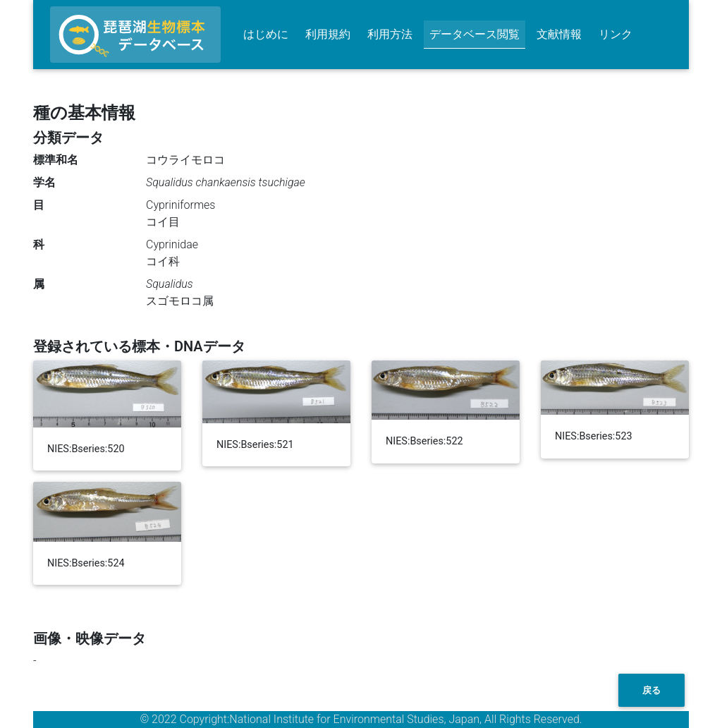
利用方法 (390, 34)
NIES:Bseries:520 (86, 449)
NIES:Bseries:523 (594, 436)
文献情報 (559, 34)
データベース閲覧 (475, 34)
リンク (616, 34)
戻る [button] (651, 690)
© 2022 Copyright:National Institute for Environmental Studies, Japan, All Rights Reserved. (361, 719)
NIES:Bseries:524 (86, 563)
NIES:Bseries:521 (255, 445)
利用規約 (328, 34)
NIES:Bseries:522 (424, 441)
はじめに (266, 34)
